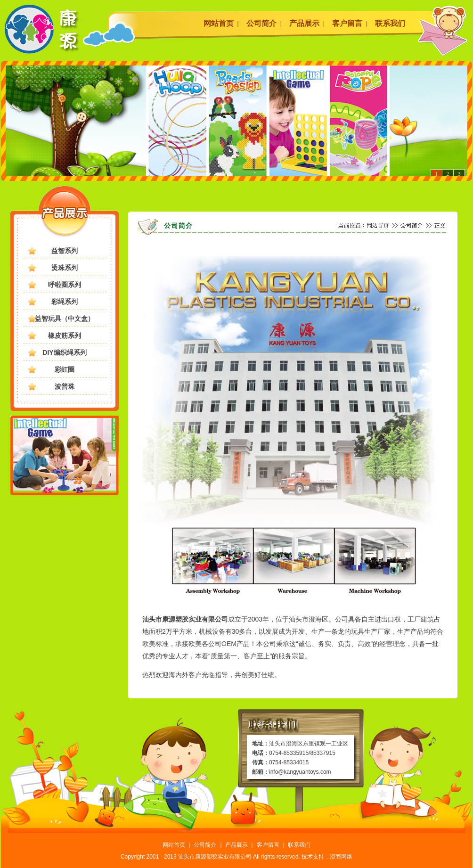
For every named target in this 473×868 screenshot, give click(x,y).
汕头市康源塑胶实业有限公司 (215, 857)
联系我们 (390, 23)
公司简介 (261, 23)
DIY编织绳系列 (64, 352)
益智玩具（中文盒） (65, 319)
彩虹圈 (65, 369)
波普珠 (65, 386)
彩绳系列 (65, 302)
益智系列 (65, 251)
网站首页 (219, 23)
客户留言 (347, 23)
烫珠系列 (65, 268)
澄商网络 (341, 857)
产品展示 (304, 23)
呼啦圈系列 (65, 285)
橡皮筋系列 (65, 336)
